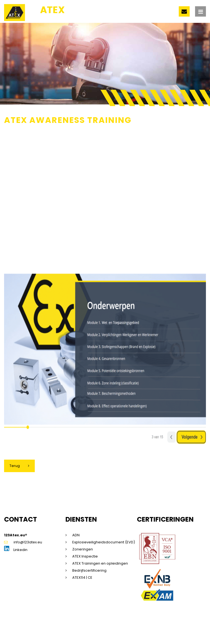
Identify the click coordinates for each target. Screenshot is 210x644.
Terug (15, 466)
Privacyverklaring (87, 626)
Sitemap (41, 626)
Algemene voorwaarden (127, 626)
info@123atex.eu (23, 542)
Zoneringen (83, 549)
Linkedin (16, 550)
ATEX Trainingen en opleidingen (100, 563)
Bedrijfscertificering (89, 570)
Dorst (68, 632)
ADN (76, 535)
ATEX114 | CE (82, 578)
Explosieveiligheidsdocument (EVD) (104, 542)
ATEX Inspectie (85, 556)
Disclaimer (60, 626)
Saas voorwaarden (168, 626)
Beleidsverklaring (19, 632)
